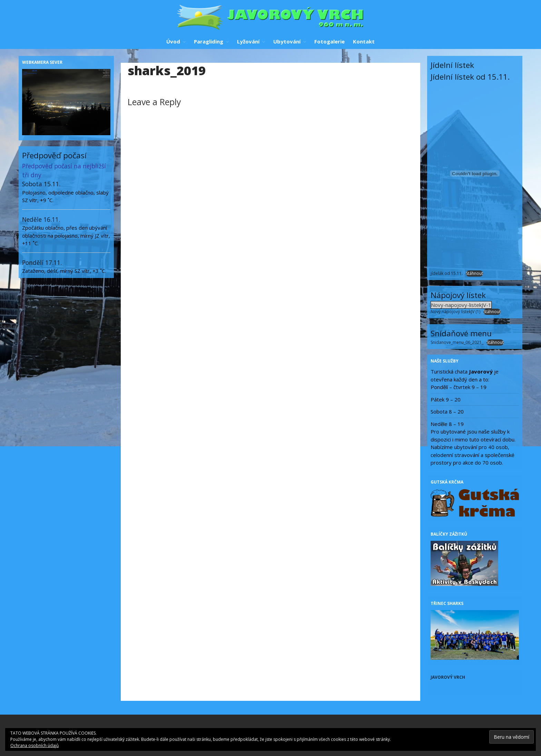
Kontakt (364, 41)
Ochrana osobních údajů (35, 745)
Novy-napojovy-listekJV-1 (461, 305)
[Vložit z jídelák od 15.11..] (475, 173)
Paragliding (209, 41)
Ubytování (287, 41)
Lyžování (248, 41)
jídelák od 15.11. (447, 273)
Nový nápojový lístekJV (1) (455, 312)
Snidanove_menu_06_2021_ (457, 342)
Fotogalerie (329, 41)
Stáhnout (474, 273)
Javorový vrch (448, 677)
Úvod (173, 41)
